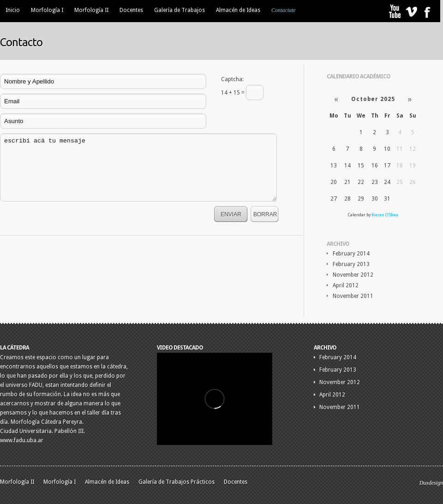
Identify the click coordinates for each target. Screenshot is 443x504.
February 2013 (351, 264)
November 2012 (353, 275)
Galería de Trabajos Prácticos (177, 482)
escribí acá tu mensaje (138, 167)
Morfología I (47, 10)
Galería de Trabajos (180, 10)
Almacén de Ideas (238, 10)
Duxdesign (431, 483)
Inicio (13, 10)
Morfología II (91, 10)
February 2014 (351, 254)
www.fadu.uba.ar (22, 440)
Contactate (284, 10)
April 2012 (346, 285)
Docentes (131, 10)
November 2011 (353, 296)
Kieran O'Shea (385, 215)
